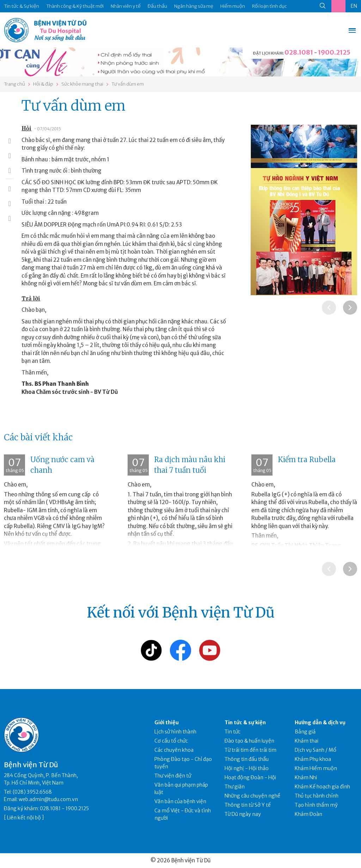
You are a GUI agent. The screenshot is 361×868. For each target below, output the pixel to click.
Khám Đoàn (308, 814)
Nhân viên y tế (126, 6)
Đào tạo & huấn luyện (249, 741)
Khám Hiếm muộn (316, 768)
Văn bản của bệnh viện (180, 801)
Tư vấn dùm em (128, 84)
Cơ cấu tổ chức (171, 741)
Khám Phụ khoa (313, 759)
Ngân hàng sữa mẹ (194, 6)
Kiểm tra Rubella (307, 460)
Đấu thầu (157, 6)
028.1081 (299, 52)
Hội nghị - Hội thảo (247, 768)
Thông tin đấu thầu (247, 759)
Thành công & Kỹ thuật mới (75, 6)
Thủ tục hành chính (317, 796)
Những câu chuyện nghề (252, 796)
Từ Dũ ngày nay (243, 814)
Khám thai (307, 741)
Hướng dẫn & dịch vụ (320, 723)
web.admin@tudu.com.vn (48, 799)
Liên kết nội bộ (24, 818)
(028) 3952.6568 (32, 792)
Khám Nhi (306, 777)
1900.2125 (334, 52)
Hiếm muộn (233, 6)
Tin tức (232, 732)
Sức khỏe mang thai (82, 84)
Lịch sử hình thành (175, 732)
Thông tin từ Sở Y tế (248, 805)
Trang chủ (14, 84)
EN (354, 6)
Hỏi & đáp (43, 84)
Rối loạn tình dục (270, 6)
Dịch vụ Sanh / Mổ (316, 750)
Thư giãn (235, 787)
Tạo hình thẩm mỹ (316, 805)
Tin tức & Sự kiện (22, 6)
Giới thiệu (167, 723)
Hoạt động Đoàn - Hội (250, 777)
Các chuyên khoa (174, 750)
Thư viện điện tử (173, 776)
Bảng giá (305, 732)
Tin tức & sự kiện (245, 723)
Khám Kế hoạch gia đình (322, 787)
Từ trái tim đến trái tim (250, 750)
